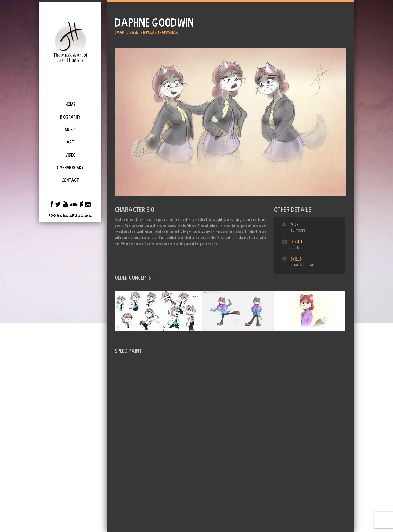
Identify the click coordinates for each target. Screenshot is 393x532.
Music (70, 130)
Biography (70, 117)
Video (70, 155)
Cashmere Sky (70, 168)
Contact (70, 180)
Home (70, 104)
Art (70, 142)
